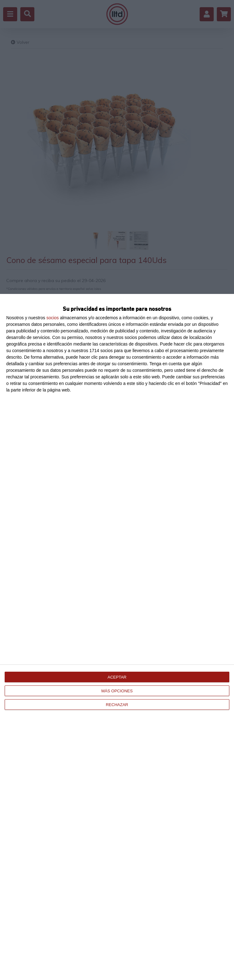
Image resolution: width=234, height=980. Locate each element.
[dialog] (117, 637)
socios (52, 318)
